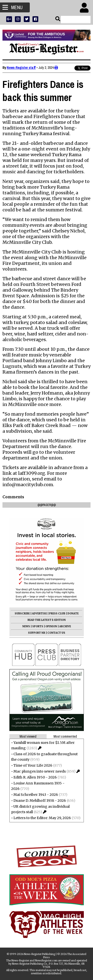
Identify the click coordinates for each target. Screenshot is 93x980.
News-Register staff (21, 68)
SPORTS (38, 626)
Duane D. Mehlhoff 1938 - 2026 (40, 801)
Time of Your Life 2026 (33, 765)
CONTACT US (56, 633)
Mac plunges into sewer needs (40, 771)
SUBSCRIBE (22, 614)
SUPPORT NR (37, 633)
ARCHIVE (65, 626)
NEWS (26, 626)
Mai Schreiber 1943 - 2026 (36, 795)
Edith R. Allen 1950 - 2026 (35, 777)
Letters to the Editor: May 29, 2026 (42, 818)
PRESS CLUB (57, 614)
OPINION (51, 626)
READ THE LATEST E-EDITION (47, 620)
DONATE (73, 614)
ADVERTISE (39, 614)
